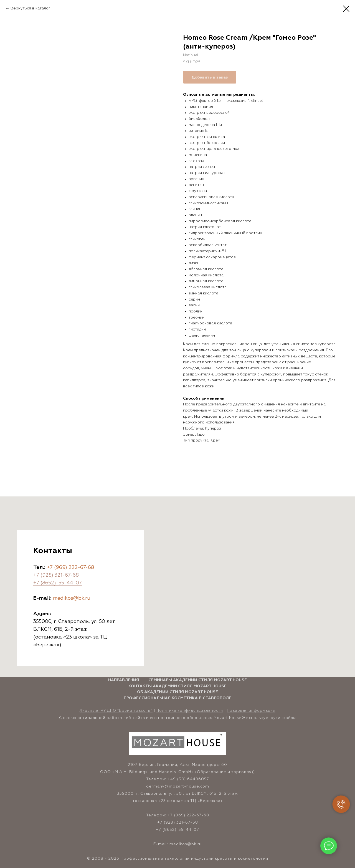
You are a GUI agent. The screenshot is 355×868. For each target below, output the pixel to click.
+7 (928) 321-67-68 (56, 575)
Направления (124, 680)
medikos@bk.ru (72, 598)
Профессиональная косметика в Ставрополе (177, 698)
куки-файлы (284, 718)
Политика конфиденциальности (190, 711)
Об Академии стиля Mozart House (177, 692)
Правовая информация (251, 711)
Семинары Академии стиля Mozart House (198, 680)
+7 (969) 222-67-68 (70, 567)
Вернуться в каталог (31, 8)
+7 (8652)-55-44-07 (58, 583)
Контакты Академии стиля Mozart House (177, 686)
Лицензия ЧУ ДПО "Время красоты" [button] (116, 711)
